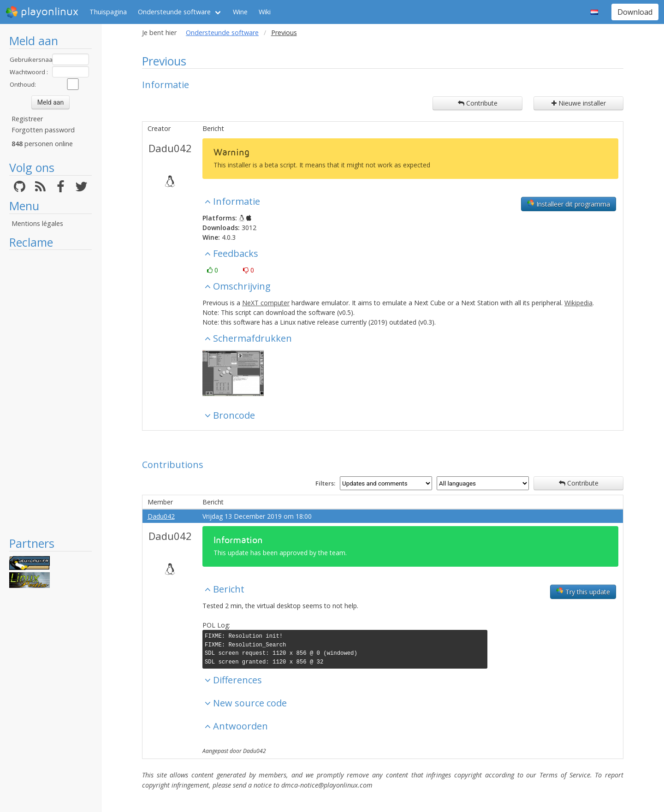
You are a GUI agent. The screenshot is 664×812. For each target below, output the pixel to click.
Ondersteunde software (174, 12)
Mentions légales (37, 223)
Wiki (265, 12)
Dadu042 (170, 148)
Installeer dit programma (569, 204)
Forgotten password (43, 130)
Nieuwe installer (579, 103)
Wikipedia (578, 303)
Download (635, 12)
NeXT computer (266, 303)
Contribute (478, 103)
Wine (240, 12)
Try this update (583, 592)
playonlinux (42, 12)
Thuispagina (108, 12)
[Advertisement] (50, 393)
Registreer (27, 119)
